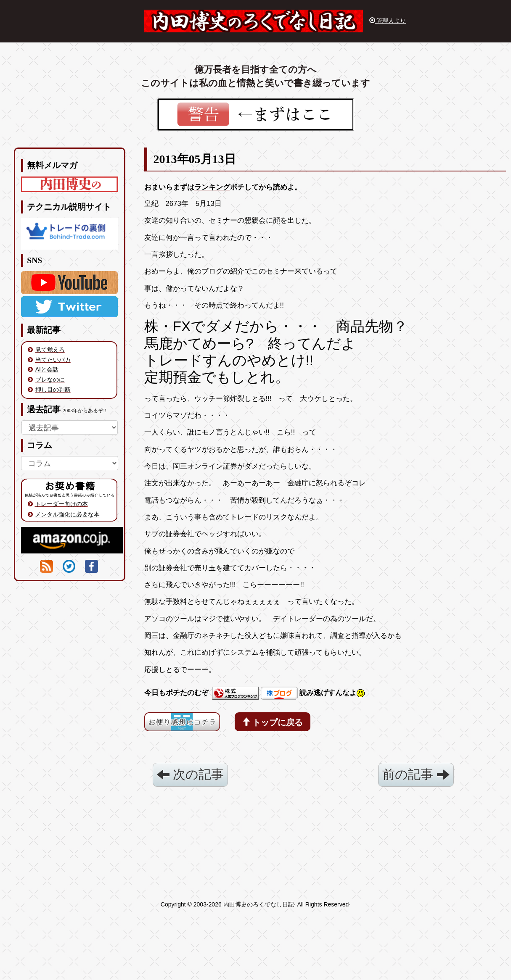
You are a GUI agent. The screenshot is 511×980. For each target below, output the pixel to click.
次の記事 (190, 774)
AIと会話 (47, 369)
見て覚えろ (50, 350)
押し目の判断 (53, 390)
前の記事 (416, 774)
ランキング (212, 187)
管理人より (388, 21)
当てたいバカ (53, 360)
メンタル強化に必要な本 (67, 514)
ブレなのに (50, 379)
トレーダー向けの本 (61, 504)
